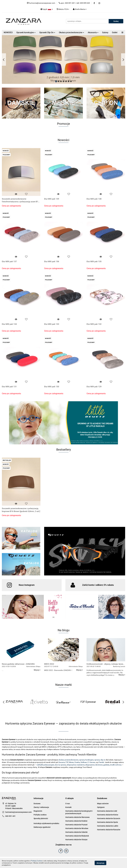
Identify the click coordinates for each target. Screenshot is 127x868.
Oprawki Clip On (47, 32)
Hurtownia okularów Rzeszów (109, 830)
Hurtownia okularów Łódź (107, 811)
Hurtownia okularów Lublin (108, 826)
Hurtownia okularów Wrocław (77, 828)
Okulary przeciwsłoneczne (71, 32)
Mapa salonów (103, 804)
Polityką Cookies (36, 861)
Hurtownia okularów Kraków (76, 821)
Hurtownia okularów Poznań (76, 825)
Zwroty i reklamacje (41, 807)
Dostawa (37, 804)
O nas (68, 804)
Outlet (115, 32)
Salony (105, 32)
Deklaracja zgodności (42, 827)
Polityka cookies (40, 815)
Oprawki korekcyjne (26, 32)
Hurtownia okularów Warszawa (77, 817)
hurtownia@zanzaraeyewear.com (18, 812)
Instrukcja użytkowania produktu (46, 823)
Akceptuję (100, 863)
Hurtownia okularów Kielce (108, 815)
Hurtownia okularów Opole (108, 822)
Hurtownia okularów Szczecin (109, 818)
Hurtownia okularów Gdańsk (76, 832)
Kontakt (68, 807)
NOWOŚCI (8, 32)
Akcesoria (93, 32)
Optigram (101, 807)
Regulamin (38, 811)
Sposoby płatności (41, 818)
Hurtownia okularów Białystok (77, 836)
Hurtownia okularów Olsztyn (76, 840)
